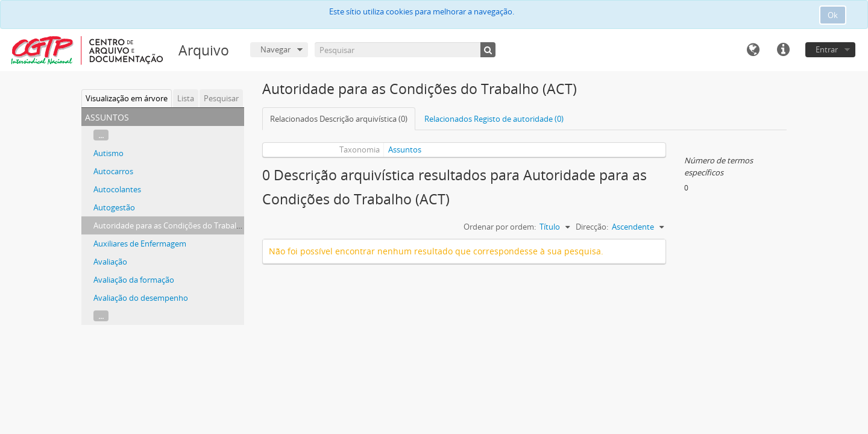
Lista (186, 98)
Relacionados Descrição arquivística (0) (339, 119)
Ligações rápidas (783, 50)
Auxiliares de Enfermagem (140, 244)
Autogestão (114, 207)
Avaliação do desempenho (141, 298)
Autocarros (113, 171)
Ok (833, 15)
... (101, 135)
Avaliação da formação (134, 280)
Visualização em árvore (127, 98)
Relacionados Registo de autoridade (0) (494, 119)
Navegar (275, 49)
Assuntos (405, 149)
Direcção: (592, 227)
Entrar (827, 49)
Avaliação (110, 262)
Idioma (753, 50)
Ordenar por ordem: (500, 227)
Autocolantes (117, 189)
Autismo (108, 153)
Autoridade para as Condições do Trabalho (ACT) (180, 225)
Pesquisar (221, 98)
